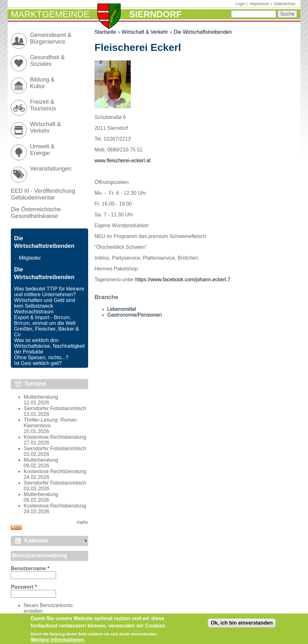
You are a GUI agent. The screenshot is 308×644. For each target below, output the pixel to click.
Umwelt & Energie (42, 150)
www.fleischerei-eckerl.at (122, 161)
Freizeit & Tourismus (43, 105)
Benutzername (30, 568)
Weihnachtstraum (34, 312)
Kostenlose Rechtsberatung (55, 437)
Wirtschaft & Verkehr (145, 32)
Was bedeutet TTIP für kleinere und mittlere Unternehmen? (49, 292)
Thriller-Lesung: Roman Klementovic (50, 423)
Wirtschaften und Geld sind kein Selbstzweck (45, 303)
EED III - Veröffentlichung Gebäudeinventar (43, 194)
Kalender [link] (36, 541)
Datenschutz (285, 4)
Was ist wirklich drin (36, 340)
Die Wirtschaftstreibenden (203, 32)
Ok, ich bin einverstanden (242, 626)
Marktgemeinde (50, 14)
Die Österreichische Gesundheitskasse (36, 213)
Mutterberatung (41, 397)
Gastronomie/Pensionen (135, 315)
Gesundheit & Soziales (47, 61)
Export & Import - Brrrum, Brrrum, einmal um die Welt (45, 320)
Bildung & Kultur (42, 83)
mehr (82, 522)
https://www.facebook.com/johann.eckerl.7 (183, 280)
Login (240, 4)
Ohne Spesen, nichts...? (41, 357)
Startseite (105, 32)
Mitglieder (30, 258)
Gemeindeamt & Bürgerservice (51, 38)
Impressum (259, 4)
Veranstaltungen (51, 169)
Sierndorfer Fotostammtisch (55, 408)
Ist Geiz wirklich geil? (38, 363)
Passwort (24, 587)
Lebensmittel (122, 309)
